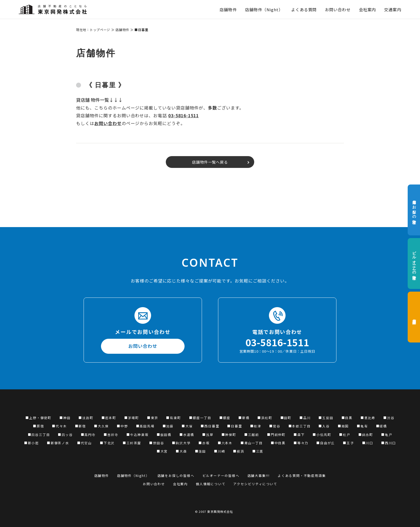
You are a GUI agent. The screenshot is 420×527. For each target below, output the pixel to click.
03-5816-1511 (183, 115)
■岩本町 (109, 418)
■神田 (65, 418)
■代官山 (85, 443)
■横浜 (239, 451)
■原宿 (38, 426)
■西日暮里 (210, 426)
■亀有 (362, 426)
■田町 (286, 418)
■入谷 (324, 426)
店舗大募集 (414, 317)
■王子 (348, 443)
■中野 (122, 426)
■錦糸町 (366, 434)
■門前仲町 (276, 434)
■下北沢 (107, 443)
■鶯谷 (275, 426)
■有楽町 (173, 418)
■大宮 (162, 451)
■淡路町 (86, 418)
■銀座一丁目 (200, 418)
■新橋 (244, 418)
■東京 (153, 418)
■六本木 (225, 443)
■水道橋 (187, 434)
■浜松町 (265, 418)
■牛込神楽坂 (138, 434)
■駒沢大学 (181, 443)
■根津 (256, 426)
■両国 (343, 426)
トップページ (100, 30)
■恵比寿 (368, 418)
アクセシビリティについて (255, 484)
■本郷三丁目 (300, 426)
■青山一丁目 (252, 443)
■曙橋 (382, 426)
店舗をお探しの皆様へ (414, 210)
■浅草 (208, 434)
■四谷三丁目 (39, 434)
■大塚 (187, 426)
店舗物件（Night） (264, 10)
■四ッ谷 (65, 434)
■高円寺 (88, 434)
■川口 (368, 443)
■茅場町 (132, 418)
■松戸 (345, 434)
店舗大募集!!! (259, 475)
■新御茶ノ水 (58, 443)
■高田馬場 (145, 426)
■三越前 (252, 434)
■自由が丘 (326, 443)
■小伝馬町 (322, 434)
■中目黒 (278, 443)
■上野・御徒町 (38, 418)
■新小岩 (31, 443)
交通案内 (393, 10)
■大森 (181, 451)
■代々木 (59, 426)
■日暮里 (235, 426)
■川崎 (220, 451)
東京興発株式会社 (220, 511)
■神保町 (229, 434)
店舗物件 (228, 10)
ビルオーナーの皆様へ (414, 264)
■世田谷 (157, 443)
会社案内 (367, 10)
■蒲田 (200, 451)
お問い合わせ (338, 10)
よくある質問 (304, 10)
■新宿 (80, 426)
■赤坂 (204, 443)
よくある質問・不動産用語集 (302, 475)
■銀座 (225, 418)
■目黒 (347, 418)
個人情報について (211, 484)
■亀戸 (387, 434)
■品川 (305, 418)
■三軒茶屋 (132, 443)
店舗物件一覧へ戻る (210, 162)
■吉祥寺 (111, 434)
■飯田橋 (164, 434)
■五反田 (326, 418)
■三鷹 (258, 451)
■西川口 (389, 443)
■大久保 (101, 426)
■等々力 (301, 443)
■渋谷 (389, 418)
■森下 (299, 434)
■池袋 (168, 426)
